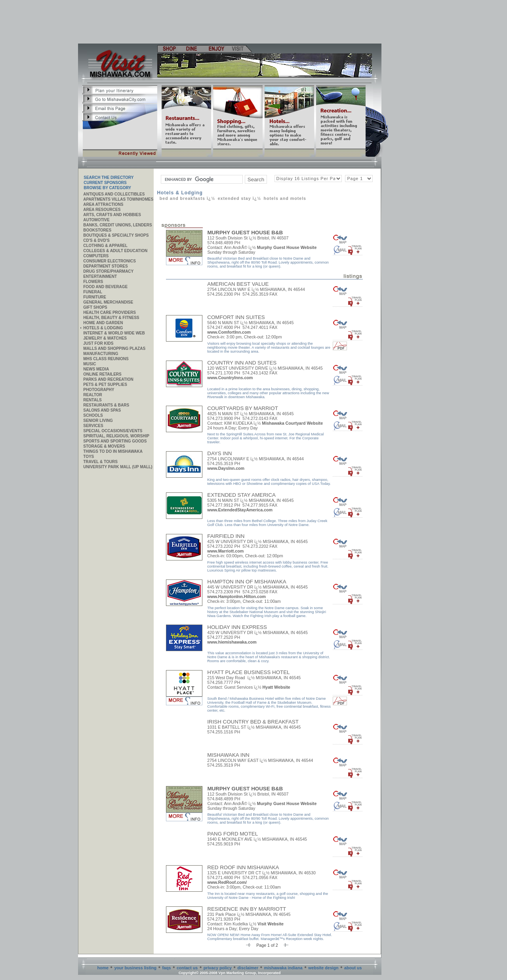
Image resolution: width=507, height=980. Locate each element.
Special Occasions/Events (113, 431)
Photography (99, 390)
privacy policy (218, 968)
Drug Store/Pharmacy (108, 271)
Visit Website (271, 924)
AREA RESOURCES (102, 210)
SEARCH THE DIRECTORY (109, 178)
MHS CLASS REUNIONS (106, 359)
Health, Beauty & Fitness (111, 318)
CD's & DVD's (96, 240)
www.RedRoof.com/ (227, 882)
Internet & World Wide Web (114, 333)
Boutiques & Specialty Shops (116, 235)
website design (323, 968)
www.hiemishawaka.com (232, 642)
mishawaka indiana (283, 968)
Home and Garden (103, 323)
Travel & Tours (100, 462)
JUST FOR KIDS (98, 343)
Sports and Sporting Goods (115, 441)
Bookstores (97, 230)
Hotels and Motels (285, 198)
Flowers (93, 282)
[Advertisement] (230, 22)
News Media (96, 369)
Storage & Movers (104, 446)
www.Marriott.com (225, 551)
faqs (167, 968)
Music (90, 364)
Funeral (93, 292)
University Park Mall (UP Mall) (118, 467)
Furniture (95, 297)
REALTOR (92, 395)
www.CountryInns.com (230, 378)
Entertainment (100, 276)
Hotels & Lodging (103, 328)
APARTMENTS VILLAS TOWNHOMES (118, 199)
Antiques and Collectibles (114, 194)
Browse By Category (107, 188)
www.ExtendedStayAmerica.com (240, 510)
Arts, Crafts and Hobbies (112, 215)
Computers (96, 256)
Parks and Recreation (108, 379)
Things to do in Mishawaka (113, 451)
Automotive (96, 220)
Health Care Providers (110, 312)
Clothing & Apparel (105, 246)
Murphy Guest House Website (287, 247)
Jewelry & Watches (105, 338)
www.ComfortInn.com (229, 332)
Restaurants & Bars (106, 405)
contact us (187, 968)
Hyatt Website (276, 687)
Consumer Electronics (110, 261)
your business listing (135, 968)
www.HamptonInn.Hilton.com (236, 596)
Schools (93, 415)
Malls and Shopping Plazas (114, 349)
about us (353, 968)
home (103, 968)
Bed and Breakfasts (182, 198)
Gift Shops (95, 307)
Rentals (92, 400)
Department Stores (105, 266)
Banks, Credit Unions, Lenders (117, 225)
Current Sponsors (105, 183)
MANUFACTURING (101, 354)
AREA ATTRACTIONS (103, 204)
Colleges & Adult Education (115, 251)
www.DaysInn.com (226, 468)
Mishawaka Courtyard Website (292, 423)
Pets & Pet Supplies (105, 385)
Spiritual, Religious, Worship (116, 436)
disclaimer (248, 968)
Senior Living (98, 421)
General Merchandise (108, 302)
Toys (89, 457)
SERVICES (93, 426)
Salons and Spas (102, 410)
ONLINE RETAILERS (102, 374)
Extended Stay (234, 198)
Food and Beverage (105, 287)
